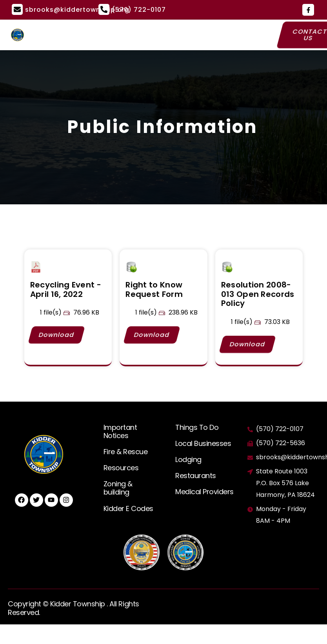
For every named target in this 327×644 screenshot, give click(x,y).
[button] (151, 35)
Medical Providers (204, 492)
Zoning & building (118, 488)
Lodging (188, 459)
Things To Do (197, 427)
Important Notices (120, 431)
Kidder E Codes (128, 508)
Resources (121, 468)
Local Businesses (203, 443)
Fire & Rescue (126, 452)
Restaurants (196, 476)
